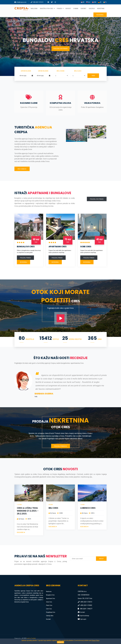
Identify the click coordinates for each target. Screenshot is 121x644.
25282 (60, 513)
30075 (28, 519)
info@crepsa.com (20, 2)
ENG (94, 2)
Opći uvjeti (83, 619)
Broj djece (78, 71)
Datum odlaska (43, 71)
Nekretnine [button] (101, 9)
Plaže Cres (49, 605)
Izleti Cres (49, 609)
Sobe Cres (49, 602)
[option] (61, 384)
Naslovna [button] (34, 9)
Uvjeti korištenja (84, 616)
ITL (105, 2)
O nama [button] (76, 9)
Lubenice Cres (88, 508)
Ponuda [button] (60, 9)
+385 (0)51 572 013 (37, 2)
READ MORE (21, 532)
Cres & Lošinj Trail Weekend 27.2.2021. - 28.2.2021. (28, 511)
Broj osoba (61, 71)
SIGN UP (101, 559)
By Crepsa (21, 519)
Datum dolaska (26, 71)
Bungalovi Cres (50, 595)
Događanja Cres (51, 612)
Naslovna (49, 592)
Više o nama (22, 169)
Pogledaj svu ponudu (61, 49)
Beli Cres (53, 508)
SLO (88, 2)
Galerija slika (50, 616)
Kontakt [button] (84, 9)
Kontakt (48, 619)
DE (100, 2)
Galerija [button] (92, 9)
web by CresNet (31, 638)
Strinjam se (60, 642)
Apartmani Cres (51, 598)
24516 (92, 513)
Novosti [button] (69, 9)
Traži (93, 76)
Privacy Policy (95, 640)
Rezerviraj (100, 15)
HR (83, 2)
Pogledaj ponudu (25, 258)
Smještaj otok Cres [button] (47, 9)
